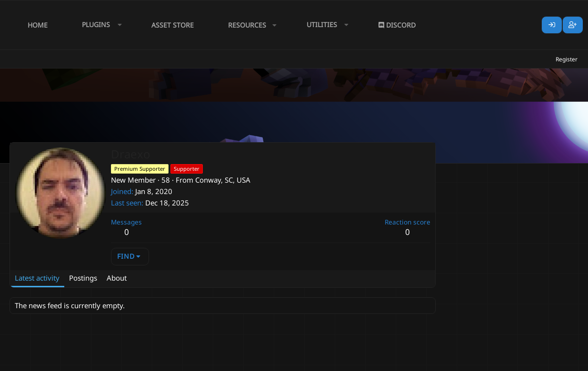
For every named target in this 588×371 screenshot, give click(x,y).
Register (567, 59)
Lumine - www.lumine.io (549, 362)
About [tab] (117, 278)
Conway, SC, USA (223, 180)
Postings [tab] (83, 278)
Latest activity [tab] (37, 278)
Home (38, 25)
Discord (397, 25)
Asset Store (173, 25)
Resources (247, 25)
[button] (100, 25)
